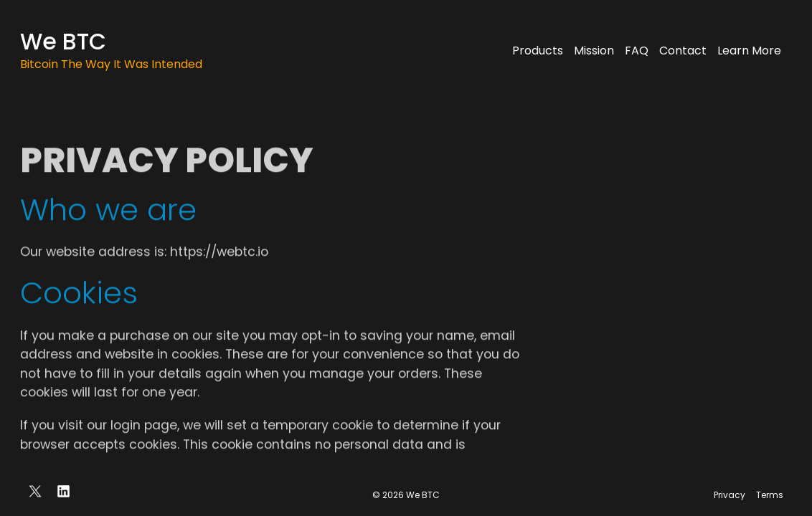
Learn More (749, 51)
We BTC (63, 42)
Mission (594, 51)
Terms (770, 495)
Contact (683, 51)
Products (538, 51)
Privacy (730, 495)
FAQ (637, 51)
